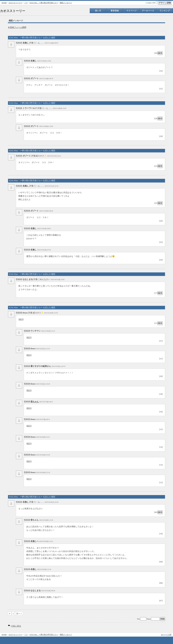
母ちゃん (35, 402)
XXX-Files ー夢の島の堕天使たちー (44, 3)
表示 (21, 319)
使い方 (98, 11)
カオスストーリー (15, 3)
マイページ (131, 11)
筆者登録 (115, 11)
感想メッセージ (66, 3)
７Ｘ (26, 3)
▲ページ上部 (166, 635)
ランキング (165, 11)
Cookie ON (152, 3)
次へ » (19, 614)
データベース (148, 11)
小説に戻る (16, 626)
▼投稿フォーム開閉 (17, 27)
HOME (4, 3)
